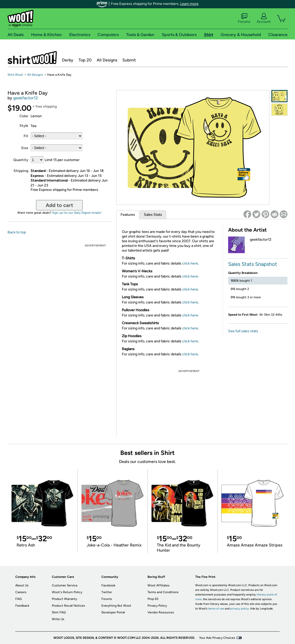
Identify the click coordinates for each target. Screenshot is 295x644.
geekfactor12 (26, 98)
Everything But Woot (116, 606)
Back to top (17, 232)
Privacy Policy (157, 606)
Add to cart (59, 205)
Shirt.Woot (32, 58)
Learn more (189, 4)
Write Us (58, 619)
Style (24, 126)
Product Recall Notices (68, 606)
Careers (21, 592)
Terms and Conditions (163, 592)
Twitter (107, 592)
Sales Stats (153, 215)
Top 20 (85, 60)
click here (190, 263)
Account (264, 18)
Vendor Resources (161, 612)
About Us (22, 585)
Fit (26, 136)
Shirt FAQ (59, 612)
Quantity (21, 160)
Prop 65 (153, 599)
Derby (68, 60)
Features (128, 215)
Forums (244, 18)
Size (25, 148)
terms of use (216, 609)
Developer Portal (113, 612)
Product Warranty (64, 599)
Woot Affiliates (159, 585)
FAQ (18, 599)
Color (24, 116)
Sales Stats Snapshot (253, 264)
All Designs (107, 60)
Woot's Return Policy (67, 592)
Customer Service (65, 585)
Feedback (22, 606)
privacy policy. (240, 609)
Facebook (108, 585)
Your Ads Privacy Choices (217, 638)
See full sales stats (243, 331)
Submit (129, 60)
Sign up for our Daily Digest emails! (77, 213)
